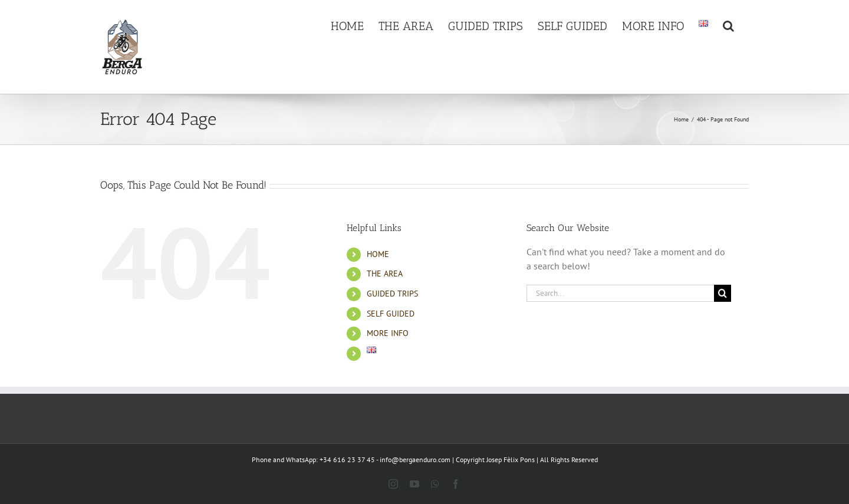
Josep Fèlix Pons (511, 459)
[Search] (723, 293)
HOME (378, 254)
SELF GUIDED (391, 314)
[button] (728, 25)
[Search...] (620, 293)
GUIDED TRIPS (392, 294)
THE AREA (385, 274)
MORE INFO (388, 333)
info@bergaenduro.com (415, 459)
